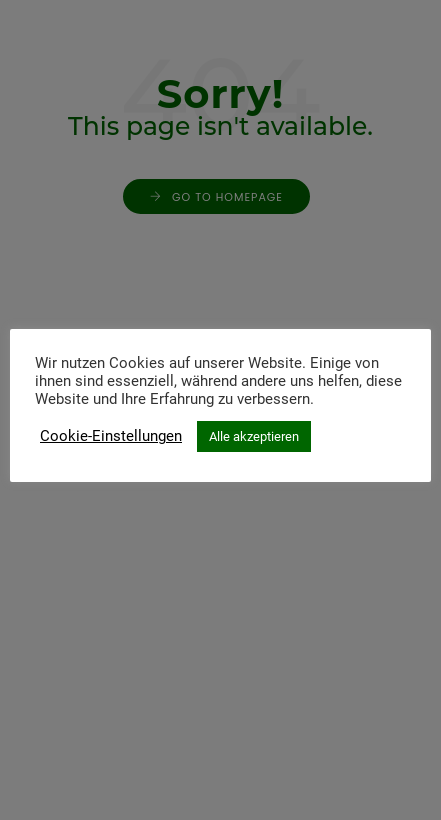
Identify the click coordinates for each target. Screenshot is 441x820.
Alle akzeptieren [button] (254, 436)
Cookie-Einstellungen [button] (111, 436)
